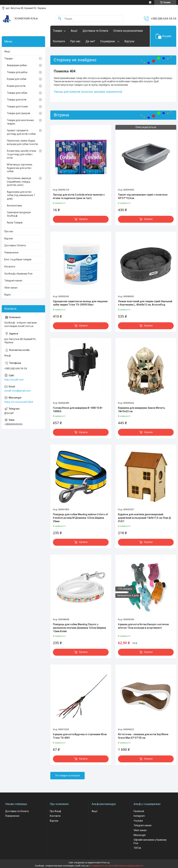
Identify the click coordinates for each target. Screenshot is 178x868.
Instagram (139, 816)
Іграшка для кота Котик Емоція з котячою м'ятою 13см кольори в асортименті (143, 626)
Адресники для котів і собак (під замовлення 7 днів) (21, 195)
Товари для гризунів (19, 113)
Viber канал (11, 288)
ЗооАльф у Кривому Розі (18, 274)
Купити (83, 219)
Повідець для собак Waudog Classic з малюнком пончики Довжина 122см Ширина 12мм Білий (79, 628)
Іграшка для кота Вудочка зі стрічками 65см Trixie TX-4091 (80, 736)
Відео (8, 295)
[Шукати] (60, 19)
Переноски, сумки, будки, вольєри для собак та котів (22, 142)
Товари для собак (17, 93)
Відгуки (129, 41)
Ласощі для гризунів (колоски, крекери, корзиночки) (88, 92)
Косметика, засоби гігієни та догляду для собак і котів (22, 154)
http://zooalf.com (14, 380)
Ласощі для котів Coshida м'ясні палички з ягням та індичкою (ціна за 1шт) (79, 196)
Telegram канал (13, 281)
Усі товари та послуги (67, 776)
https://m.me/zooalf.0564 (19, 402)
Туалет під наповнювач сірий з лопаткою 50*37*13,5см (143, 196)
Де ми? (90, 41)
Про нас (75, 41)
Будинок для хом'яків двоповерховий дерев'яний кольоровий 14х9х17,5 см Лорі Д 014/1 (144, 518)
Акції (74, 31)
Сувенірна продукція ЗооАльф (19, 214)
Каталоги (10, 267)
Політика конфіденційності (130, 866)
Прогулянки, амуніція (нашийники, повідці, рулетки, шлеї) (19, 182)
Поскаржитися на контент (102, 866)
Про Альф (55, 811)
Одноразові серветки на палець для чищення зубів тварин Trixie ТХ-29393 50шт (80, 303)
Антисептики (14, 206)
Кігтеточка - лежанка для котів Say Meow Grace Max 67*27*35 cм (143, 736)
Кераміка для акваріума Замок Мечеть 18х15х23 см (141, 410)
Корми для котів (16, 86)
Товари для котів (17, 100)
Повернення (11, 253)
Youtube (138, 821)
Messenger (140, 835)
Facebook (139, 811)
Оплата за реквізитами (128, 31)
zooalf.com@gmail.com (17, 391)
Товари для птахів (17, 107)
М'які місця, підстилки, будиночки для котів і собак (20, 168)
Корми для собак (17, 79)
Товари (58, 31)
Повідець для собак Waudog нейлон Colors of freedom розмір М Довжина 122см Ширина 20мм (80, 518)
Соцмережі (108, 41)
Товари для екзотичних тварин (20, 122)
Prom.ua (106, 863)
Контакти (59, 41)
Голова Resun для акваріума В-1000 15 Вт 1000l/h (78, 410)
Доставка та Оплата (95, 31)
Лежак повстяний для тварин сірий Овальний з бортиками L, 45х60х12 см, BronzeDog (145, 303)
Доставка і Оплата (15, 245)
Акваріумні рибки (17, 65)
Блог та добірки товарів (18, 259)
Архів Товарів (15, 223)
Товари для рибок (17, 72)
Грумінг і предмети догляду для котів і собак (21, 132)
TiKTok (137, 848)
